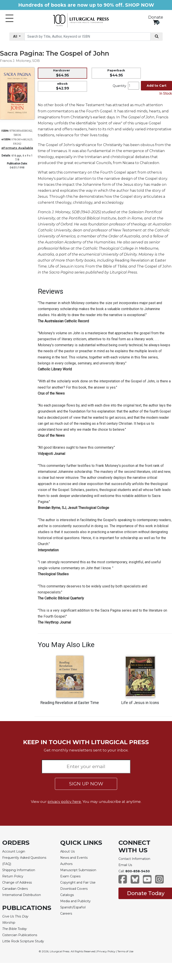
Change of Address (17, 882)
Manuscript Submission (78, 870)
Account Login (14, 851)
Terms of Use (125, 951)
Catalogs (67, 895)
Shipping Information (19, 870)
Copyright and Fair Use (78, 882)
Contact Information (134, 859)
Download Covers (74, 889)
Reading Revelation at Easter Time (70, 703)
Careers (66, 913)
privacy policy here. (65, 802)
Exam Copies (70, 876)
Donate (156, 17)
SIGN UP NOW (86, 784)
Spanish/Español (73, 907)
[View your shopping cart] (156, 22)
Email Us (125, 865)
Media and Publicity (75, 901)
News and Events (74, 858)
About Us (67, 851)
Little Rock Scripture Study (23, 941)
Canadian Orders (15, 889)
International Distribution (22, 895)
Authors (66, 864)
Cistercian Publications (20, 935)
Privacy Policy (106, 951)
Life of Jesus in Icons (140, 703)
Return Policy (13, 876)
